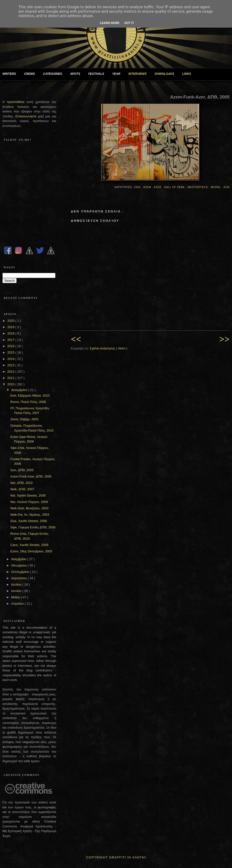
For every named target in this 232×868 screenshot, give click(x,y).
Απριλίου (18, 604)
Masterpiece (198, 187)
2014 (11, 359)
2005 (138, 187)
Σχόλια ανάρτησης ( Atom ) (108, 348)
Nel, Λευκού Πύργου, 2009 (29, 502)
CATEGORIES (54, 74)
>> (224, 339)
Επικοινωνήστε (27, 116)
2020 (11, 321)
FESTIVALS (98, 74)
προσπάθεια (16, 102)
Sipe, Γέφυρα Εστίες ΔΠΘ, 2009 (33, 527)
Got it (129, 23)
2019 (11, 327)
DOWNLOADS (166, 74)
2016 (11, 346)
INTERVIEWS (140, 74)
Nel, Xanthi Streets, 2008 (28, 495)
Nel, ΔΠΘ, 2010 (21, 483)
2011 (11, 378)
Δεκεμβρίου (20, 390)
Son (227, 187)
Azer (158, 187)
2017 (11, 340)
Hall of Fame (175, 187)
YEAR (118, 74)
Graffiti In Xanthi (128, 857)
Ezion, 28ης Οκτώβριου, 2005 (31, 551)
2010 (11, 384)
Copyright (97, 857)
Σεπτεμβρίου (21, 572)
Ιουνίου (17, 591)
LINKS (189, 74)
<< (76, 339)
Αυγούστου (20, 578)
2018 (11, 333)
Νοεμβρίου (19, 559)
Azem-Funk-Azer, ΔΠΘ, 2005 (31, 476)
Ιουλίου (17, 584)
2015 (11, 352)
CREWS (31, 74)
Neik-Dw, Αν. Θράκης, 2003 (30, 515)
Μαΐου (16, 597)
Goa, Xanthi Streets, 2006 (29, 521)
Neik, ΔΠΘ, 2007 (22, 489)
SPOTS (77, 74)
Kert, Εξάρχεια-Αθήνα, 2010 (30, 395)
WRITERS (11, 74)
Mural (216, 187)
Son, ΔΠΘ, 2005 (22, 470)
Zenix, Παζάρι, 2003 (24, 419)
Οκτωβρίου (19, 565)
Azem (148, 187)
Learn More (110, 23)
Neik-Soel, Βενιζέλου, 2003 (29, 508)
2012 (11, 372)
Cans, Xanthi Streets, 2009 (29, 545)
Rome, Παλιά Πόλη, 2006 (28, 402)
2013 (11, 365)
